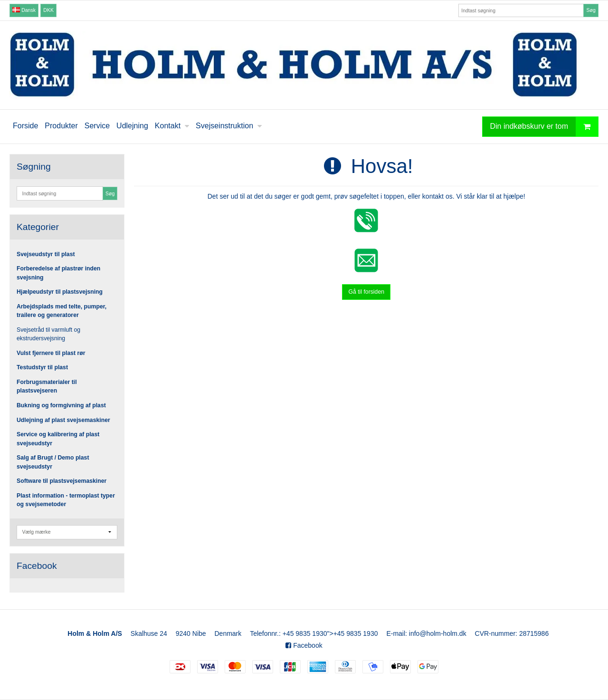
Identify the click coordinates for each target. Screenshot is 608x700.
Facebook (304, 645)
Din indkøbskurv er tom (544, 127)
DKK (48, 10)
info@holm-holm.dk (438, 633)
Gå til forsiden (366, 292)
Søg (591, 10)
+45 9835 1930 (305, 633)
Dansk (24, 10)
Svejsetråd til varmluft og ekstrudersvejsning (48, 334)
